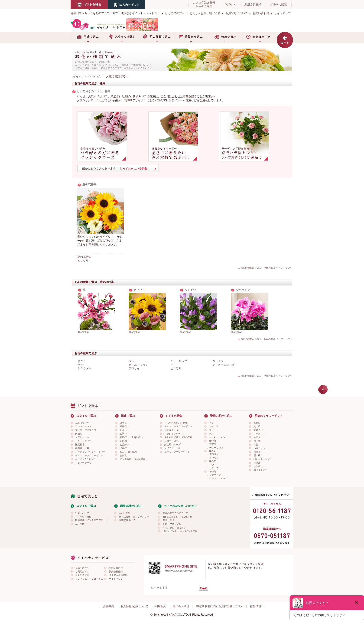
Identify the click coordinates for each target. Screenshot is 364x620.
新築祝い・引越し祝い (131, 437)
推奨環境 (256, 606)
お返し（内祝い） (129, 452)
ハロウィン (259, 448)
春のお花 (83, 332)
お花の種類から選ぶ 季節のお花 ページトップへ (266, 268)
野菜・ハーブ (82, 513)
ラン (131, 361)
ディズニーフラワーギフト (89, 455)
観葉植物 (80, 444)
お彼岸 (257, 463)
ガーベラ (218, 361)
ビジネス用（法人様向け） (134, 459)
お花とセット (82, 437)
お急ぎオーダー (260, 38)
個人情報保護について (134, 606)
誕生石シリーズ (172, 444)
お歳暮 (257, 452)
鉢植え (79, 434)
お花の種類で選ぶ (156, 38)
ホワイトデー (260, 470)
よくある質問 (82, 575)
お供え (123, 455)
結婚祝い (124, 426)
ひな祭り (258, 466)
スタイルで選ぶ (122, 38)
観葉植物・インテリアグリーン (91, 520)
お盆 (256, 444)
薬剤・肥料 (125, 513)
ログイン (230, 4)
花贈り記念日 (170, 520)
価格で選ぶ (225, 38)
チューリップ (179, 361)
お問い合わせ (261, 13)
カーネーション (138, 365)
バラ (80, 365)
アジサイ (134, 368)
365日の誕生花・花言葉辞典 (177, 517)
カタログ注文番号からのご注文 (204, 4)
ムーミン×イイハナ (85, 459)
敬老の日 (258, 430)
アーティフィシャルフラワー (90, 452)
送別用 (123, 441)
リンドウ (214, 468)
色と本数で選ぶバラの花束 (178, 437)
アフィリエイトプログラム (89, 579)
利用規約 (161, 606)
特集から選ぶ (191, 38)
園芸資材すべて (127, 520)
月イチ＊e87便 (172, 448)
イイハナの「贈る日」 (174, 528)
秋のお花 (185, 332)
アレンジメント (83, 426)
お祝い (123, 434)
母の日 (257, 423)
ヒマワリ (83, 261)
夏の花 (212, 451)
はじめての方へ (175, 13)
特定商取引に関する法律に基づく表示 (220, 606)
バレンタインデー (263, 459)
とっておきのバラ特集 (176, 423)
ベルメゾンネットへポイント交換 (180, 531)
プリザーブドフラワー (87, 430)
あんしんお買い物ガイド (205, 13)
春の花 (212, 441)
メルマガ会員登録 (118, 575)
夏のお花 (134, 332)
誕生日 (123, 423)
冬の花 (212, 471)
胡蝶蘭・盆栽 (82, 448)
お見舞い (124, 444)
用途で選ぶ (88, 38)
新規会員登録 (253, 4)
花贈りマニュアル (172, 524)
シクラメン (84, 368)
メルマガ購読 (279, 4)
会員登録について (237, 13)
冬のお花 (236, 332)
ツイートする (159, 588)
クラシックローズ (174, 434)
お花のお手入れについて (175, 513)
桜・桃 (257, 455)
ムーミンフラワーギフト (177, 452)
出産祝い (124, 448)
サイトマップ (283, 13)
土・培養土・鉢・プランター (134, 517)
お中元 (257, 441)
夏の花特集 (84, 257)
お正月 (257, 437)
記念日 (123, 430)
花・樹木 (80, 524)
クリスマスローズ (223, 365)
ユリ (173, 365)
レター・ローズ (172, 441)
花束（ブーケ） (83, 423)
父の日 (257, 426)
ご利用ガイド (82, 572)
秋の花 (212, 461)
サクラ (82, 361)
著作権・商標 (181, 606)
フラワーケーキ (83, 463)
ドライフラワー (83, 441)
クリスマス (259, 434)
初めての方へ (82, 568)
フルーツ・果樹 (83, 517)
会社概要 (108, 606)
